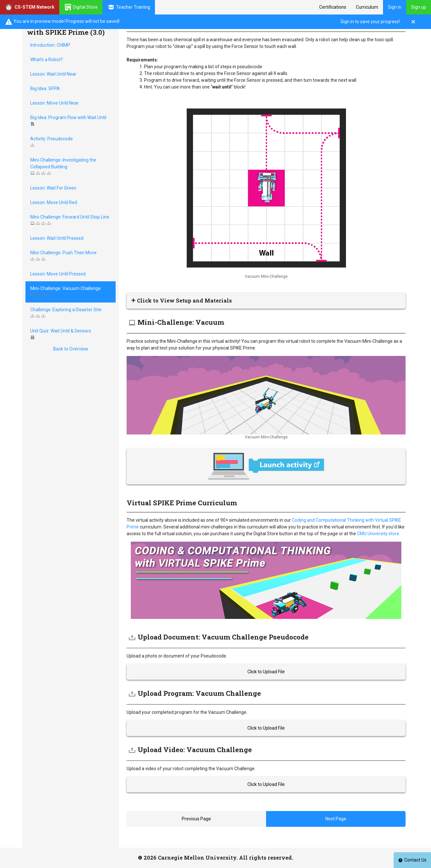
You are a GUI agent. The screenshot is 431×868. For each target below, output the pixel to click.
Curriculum (367, 7)
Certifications (333, 7)
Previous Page (196, 819)
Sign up (419, 7)
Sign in (395, 7)
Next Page (336, 819)
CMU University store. (378, 534)
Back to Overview (71, 349)
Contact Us (412, 860)
